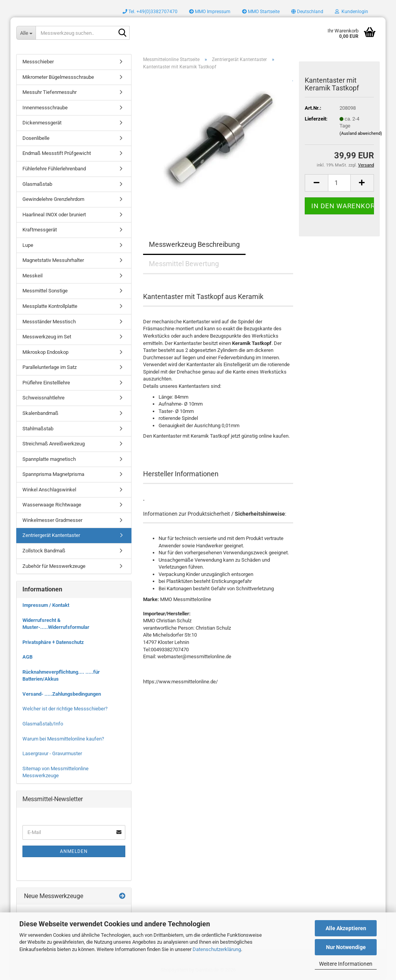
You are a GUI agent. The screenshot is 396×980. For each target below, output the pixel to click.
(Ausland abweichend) (361, 133)
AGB (27, 657)
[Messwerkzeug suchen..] (26, 33)
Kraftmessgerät (40, 230)
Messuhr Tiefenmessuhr (49, 92)
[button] (307, 12)
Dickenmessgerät (42, 123)
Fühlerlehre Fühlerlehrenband (54, 169)
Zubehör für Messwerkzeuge (54, 566)
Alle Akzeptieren (346, 928)
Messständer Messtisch (49, 322)
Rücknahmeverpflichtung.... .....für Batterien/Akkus (61, 676)
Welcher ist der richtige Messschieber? (65, 709)
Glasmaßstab (37, 184)
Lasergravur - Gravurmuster (52, 753)
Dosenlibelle (36, 138)
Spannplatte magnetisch (49, 459)
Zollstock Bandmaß (44, 551)
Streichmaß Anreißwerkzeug (54, 444)
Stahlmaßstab (38, 429)
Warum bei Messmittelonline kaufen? (63, 739)
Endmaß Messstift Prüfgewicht (57, 153)
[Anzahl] (339, 183)
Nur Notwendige (346, 947)
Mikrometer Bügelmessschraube (58, 77)
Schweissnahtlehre (44, 398)
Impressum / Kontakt (46, 605)
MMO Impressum (210, 12)
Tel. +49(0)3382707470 (150, 12)
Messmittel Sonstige (45, 291)
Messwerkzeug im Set (47, 337)
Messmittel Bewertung (184, 264)
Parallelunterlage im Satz (49, 367)
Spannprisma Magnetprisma (53, 474)
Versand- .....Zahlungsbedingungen (62, 694)
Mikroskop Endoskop (45, 352)
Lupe (28, 245)
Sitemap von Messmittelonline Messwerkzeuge (55, 772)
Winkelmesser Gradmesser (52, 520)
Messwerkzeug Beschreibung (194, 244)
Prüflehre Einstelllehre (46, 383)
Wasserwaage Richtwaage (52, 505)
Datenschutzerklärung (217, 949)
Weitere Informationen (346, 964)
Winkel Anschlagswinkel (49, 490)
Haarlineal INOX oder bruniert (54, 215)
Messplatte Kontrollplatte (50, 306)
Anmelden (74, 851)
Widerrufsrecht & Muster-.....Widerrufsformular (56, 624)
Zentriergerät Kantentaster (51, 535)
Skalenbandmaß (40, 413)
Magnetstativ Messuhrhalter (53, 260)
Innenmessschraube (45, 108)
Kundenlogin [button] (352, 12)
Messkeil (32, 276)
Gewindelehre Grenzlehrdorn (53, 199)
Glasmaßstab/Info (43, 724)
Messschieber (38, 62)
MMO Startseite (261, 12)
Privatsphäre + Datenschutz (53, 642)
